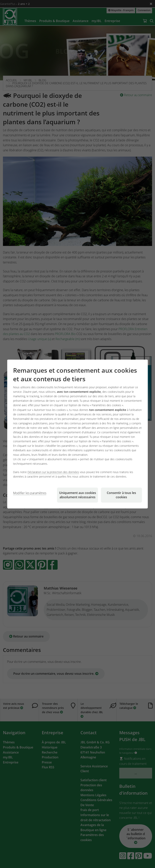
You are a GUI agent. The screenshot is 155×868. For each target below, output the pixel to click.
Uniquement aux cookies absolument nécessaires (78, 495)
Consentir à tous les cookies (121, 495)
